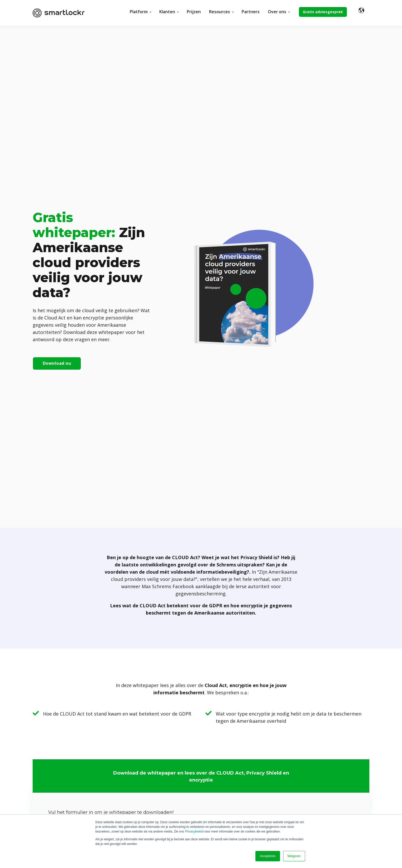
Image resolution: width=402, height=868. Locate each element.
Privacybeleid (194, 831)
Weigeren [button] (294, 856)
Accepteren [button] (268, 856)
